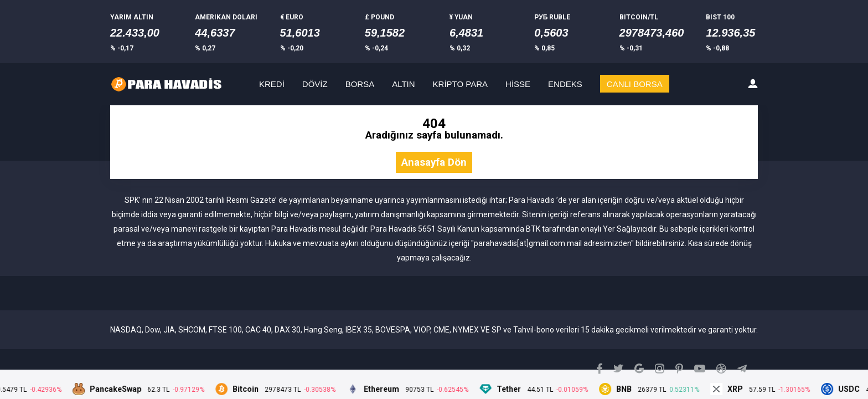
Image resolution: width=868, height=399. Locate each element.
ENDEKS (565, 84)
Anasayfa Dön (434, 163)
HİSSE (518, 84)
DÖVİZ (315, 84)
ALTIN (403, 84)
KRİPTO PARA (460, 84)
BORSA (360, 84)
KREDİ (272, 84)
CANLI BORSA (635, 84)
